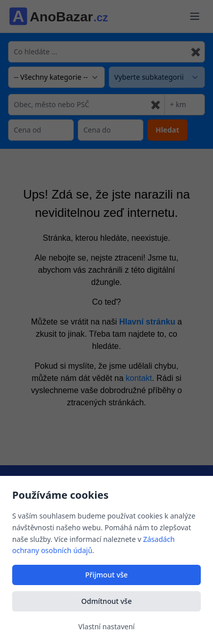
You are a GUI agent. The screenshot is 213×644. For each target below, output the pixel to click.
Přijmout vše (107, 575)
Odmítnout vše (106, 601)
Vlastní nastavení (106, 626)
